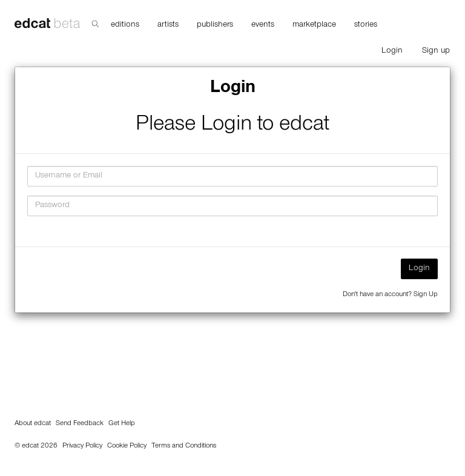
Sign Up (426, 295)
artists (168, 25)
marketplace (314, 25)
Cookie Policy (127, 446)
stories (366, 25)
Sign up (436, 51)
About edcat (33, 424)
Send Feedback (80, 424)
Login (392, 51)
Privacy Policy (82, 446)
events (263, 25)
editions (125, 25)
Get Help (122, 424)
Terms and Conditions (184, 446)
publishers (215, 25)
